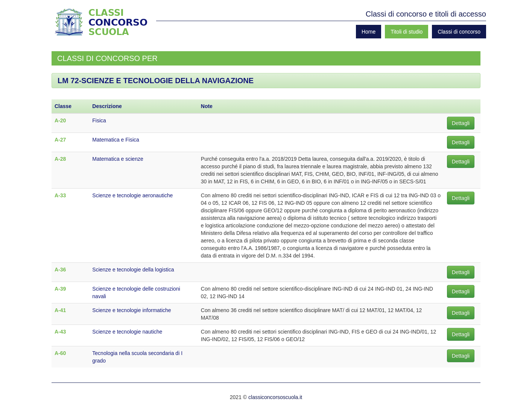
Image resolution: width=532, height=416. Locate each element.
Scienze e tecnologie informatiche (131, 310)
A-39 (60, 289)
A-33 (60, 195)
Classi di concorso (459, 32)
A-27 (60, 140)
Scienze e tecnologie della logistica (133, 270)
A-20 (60, 120)
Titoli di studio (407, 32)
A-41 (60, 310)
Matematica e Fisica (116, 140)
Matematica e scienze (118, 159)
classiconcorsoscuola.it (275, 397)
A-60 (60, 353)
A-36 (60, 270)
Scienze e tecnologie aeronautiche (132, 195)
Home (369, 32)
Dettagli (461, 123)
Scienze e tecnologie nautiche (127, 332)
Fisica (99, 120)
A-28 (60, 159)
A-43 (60, 332)
